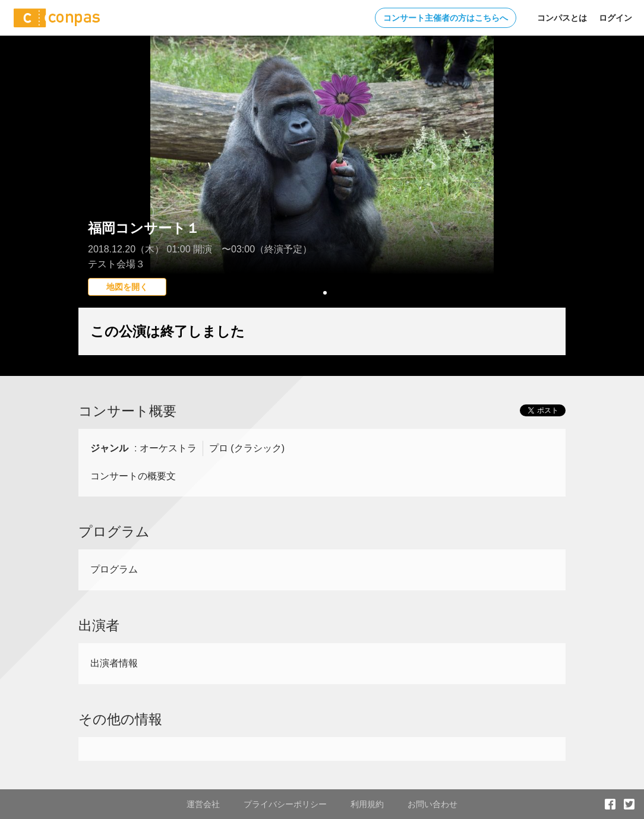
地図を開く (127, 287)
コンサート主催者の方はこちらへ (446, 18)
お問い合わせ (433, 804)
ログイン (615, 18)
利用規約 (367, 804)
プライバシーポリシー (285, 804)
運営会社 (203, 804)
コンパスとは (562, 18)
